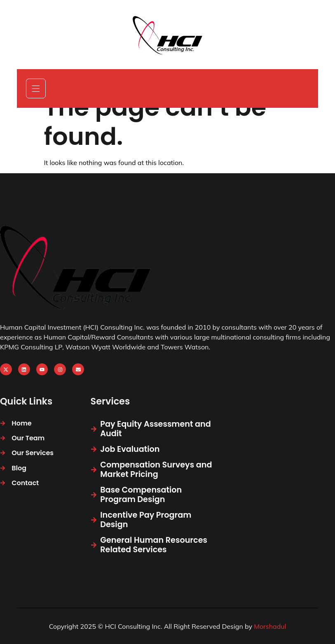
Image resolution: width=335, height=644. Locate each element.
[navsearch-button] (299, 88)
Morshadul (270, 626)
